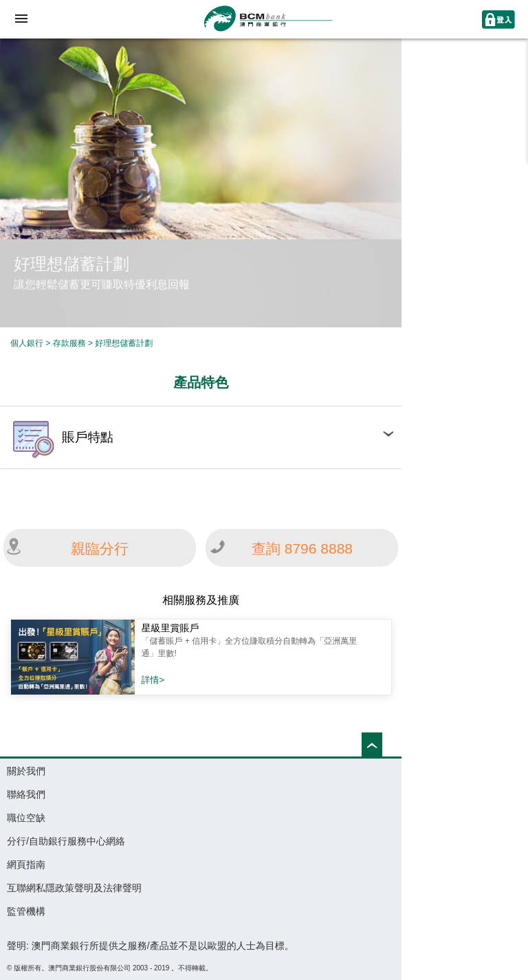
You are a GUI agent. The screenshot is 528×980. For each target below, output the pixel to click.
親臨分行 (100, 548)
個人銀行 (27, 343)
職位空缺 (26, 818)
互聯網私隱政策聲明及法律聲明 (74, 888)
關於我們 (26, 771)
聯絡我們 (26, 794)
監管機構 (26, 911)
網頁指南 (26, 864)
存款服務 (69, 343)
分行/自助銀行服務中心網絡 (66, 841)
